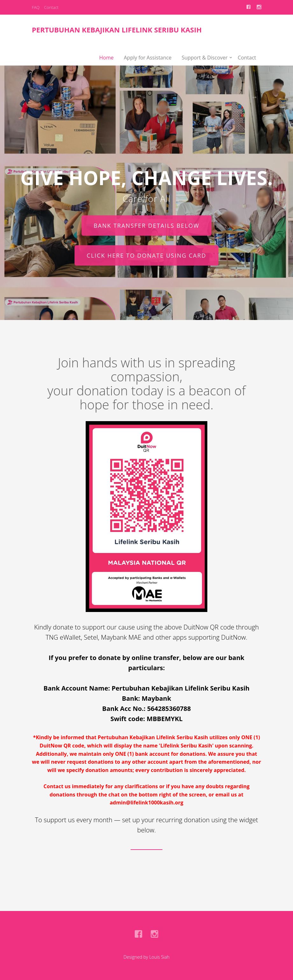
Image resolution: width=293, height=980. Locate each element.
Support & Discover (204, 58)
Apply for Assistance (148, 58)
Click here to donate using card (146, 255)
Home (107, 58)
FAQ (36, 7)
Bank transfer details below (146, 226)
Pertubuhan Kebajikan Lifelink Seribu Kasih (117, 30)
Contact (51, 7)
